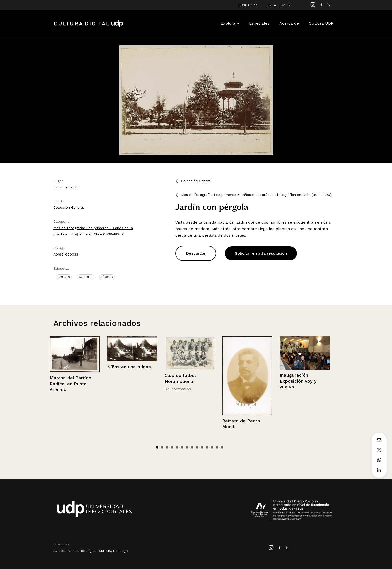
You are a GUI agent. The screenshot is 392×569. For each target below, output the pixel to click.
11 (207, 447)
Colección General (69, 207)
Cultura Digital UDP (88, 26)
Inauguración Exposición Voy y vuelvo (298, 381)
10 (202, 447)
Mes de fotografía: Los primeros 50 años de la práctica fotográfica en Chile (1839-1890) (256, 195)
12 (212, 447)
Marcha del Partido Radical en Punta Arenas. (71, 384)
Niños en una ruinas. (130, 367)
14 (222, 447)
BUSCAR (248, 5)
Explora (230, 23)
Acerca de (289, 23)
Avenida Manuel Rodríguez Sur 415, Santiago (91, 551)
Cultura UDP (321, 23)
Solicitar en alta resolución (261, 253)
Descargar (196, 253)
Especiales (259, 23)
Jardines (85, 277)
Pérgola (107, 277)
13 (217, 447)
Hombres (64, 277)
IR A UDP (279, 5)
